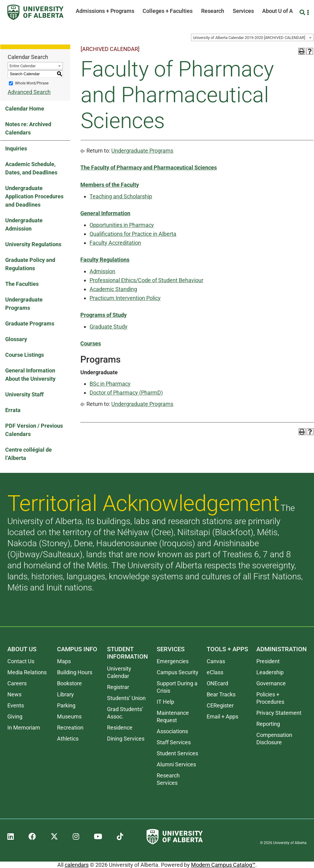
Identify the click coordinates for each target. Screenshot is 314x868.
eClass (215, 672)
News (14, 694)
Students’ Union (126, 698)
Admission (102, 271)
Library (65, 694)
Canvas (216, 661)
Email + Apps (222, 716)
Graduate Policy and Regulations (30, 264)
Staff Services (174, 742)
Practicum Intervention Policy (125, 298)
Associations (172, 731)
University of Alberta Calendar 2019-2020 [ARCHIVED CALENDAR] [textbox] (249, 38)
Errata (13, 410)
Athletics (68, 739)
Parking (66, 705)
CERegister (220, 705)
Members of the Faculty (110, 185)
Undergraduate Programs (24, 304)
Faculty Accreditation (115, 243)
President (268, 661)
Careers (17, 683)
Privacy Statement (279, 713)
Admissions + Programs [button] (105, 11)
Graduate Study (109, 327)
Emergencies (173, 661)
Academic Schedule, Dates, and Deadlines (31, 168)
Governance (271, 683)
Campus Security (178, 672)
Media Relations (27, 672)
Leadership (270, 672)
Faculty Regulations (105, 260)
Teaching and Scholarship (121, 196)
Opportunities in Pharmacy (122, 225)
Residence (120, 728)
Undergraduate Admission (24, 224)
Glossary (16, 339)
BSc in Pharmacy (110, 384)
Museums (69, 716)
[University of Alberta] (35, 12)
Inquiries (16, 148)
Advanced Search (29, 92)
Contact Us (21, 661)
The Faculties (22, 284)
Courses (91, 343)
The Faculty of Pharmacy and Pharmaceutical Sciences (149, 167)
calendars (77, 865)
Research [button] (213, 11)
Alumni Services (176, 764)
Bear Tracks (221, 694)
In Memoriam (24, 728)
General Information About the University (30, 375)
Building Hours (75, 672)
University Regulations (33, 244)
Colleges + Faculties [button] (168, 11)
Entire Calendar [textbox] (23, 66)
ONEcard (217, 683)
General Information (105, 213)
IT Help (165, 702)
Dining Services (126, 739)
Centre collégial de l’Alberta (29, 454)
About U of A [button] (278, 11)
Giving (15, 716)
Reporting (268, 724)
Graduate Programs (30, 323)
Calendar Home (25, 109)
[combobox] (252, 37)
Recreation (70, 728)
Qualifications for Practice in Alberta (133, 234)
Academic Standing (113, 289)
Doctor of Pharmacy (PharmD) (126, 393)
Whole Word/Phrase (32, 83)
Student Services (177, 753)
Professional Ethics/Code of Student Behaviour (146, 280)
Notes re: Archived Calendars (28, 128)
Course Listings (25, 355)
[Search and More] (303, 12)
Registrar (118, 687)
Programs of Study (103, 315)
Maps (64, 661)
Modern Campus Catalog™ (223, 865)
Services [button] (243, 11)
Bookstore (69, 683)
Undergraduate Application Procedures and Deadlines (34, 196)
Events (16, 705)
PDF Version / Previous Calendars (34, 430)
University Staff (24, 394)
